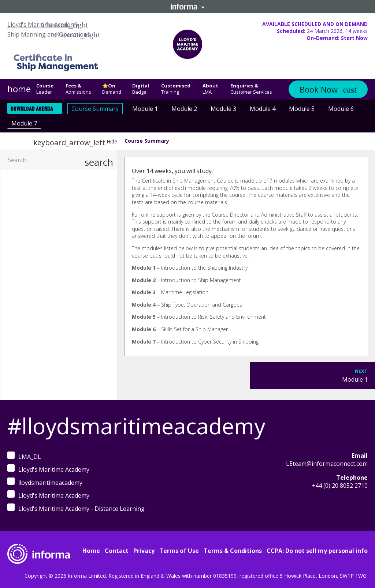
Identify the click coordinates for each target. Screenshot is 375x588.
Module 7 (24, 123)
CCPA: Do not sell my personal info (317, 551)
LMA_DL (24, 456)
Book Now (319, 89)
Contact (117, 551)
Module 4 (263, 109)
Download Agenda (32, 108)
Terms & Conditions (233, 551)
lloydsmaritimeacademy (45, 482)
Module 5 (302, 109)
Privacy (144, 551)
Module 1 (145, 109)
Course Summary (95, 109)
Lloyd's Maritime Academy (43, 25)
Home (91, 551)
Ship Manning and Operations (49, 34)
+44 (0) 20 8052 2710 (340, 486)
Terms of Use (179, 551)
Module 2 (184, 109)
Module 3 (223, 109)
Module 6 (341, 109)
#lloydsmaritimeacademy (136, 426)
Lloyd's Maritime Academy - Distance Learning (76, 508)
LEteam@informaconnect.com (327, 464)
